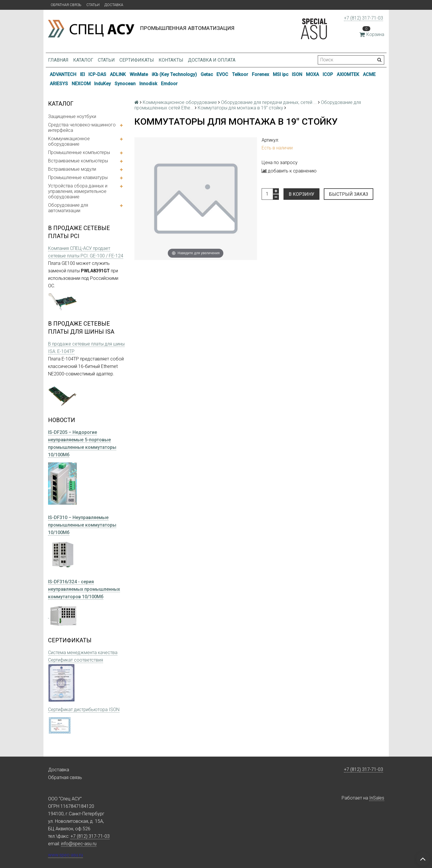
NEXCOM (81, 84)
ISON (297, 74)
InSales (377, 798)
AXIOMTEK (348, 74)
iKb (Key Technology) (174, 74)
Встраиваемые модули (72, 169)
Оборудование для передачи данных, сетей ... (269, 102)
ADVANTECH (63, 74)
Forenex (260, 74)
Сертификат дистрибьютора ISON (84, 710)
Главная (58, 60)
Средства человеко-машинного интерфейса (82, 128)
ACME (369, 74)
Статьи (93, 5)
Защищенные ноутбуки (72, 116)
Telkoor (240, 74)
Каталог (83, 60)
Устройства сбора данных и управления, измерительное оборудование (78, 191)
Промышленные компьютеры (79, 152)
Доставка (114, 5)
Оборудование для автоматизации (68, 208)
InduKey (102, 84)
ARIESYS (59, 84)
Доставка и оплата (212, 60)
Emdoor (169, 84)
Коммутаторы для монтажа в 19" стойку (240, 108)
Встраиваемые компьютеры (78, 161)
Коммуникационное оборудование (69, 141)
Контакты (171, 60)
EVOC (222, 74)
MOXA (312, 74)
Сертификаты (137, 60)
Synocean (125, 84)
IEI (82, 74)
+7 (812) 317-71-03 (364, 18)
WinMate (139, 74)
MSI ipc (281, 74)
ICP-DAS (97, 74)
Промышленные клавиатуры (78, 177)
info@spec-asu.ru (79, 844)
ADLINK (118, 74)
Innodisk (148, 84)
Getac (207, 74)
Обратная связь (66, 5)
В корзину (301, 194)
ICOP (328, 74)
